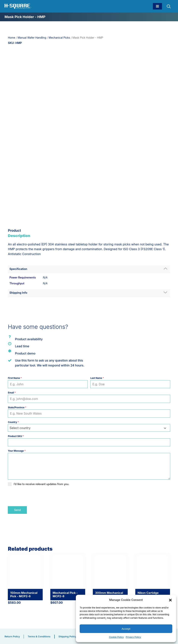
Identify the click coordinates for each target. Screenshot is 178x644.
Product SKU (16, 436)
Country (13, 422)
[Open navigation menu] (157, 6)
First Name (15, 378)
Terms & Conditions (40, 636)
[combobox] (89, 428)
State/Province (17, 407)
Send (17, 510)
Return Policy (12, 636)
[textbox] (85, 428)
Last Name (97, 378)
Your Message (17, 451)
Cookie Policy (116, 637)
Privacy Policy (133, 637)
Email (12, 393)
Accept (126, 629)
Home (12, 38)
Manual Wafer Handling (32, 38)
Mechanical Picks (60, 38)
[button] (170, 600)
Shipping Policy (69, 636)
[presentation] (37, 496)
